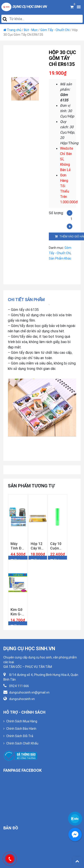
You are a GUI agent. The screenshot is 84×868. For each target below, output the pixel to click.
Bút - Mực (31, 30)
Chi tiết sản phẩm (26, 300)
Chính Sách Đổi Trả (20, 736)
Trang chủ (14, 30)
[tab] (28, 300)
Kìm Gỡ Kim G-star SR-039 (17, 612)
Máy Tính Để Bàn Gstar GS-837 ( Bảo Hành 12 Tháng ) (18, 546)
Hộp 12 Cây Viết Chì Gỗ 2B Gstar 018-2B (38, 546)
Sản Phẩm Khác (60, 258)
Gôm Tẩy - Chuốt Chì (55, 30)
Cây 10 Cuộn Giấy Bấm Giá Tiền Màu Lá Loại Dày (57, 546)
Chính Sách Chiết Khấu (22, 743)
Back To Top (77, 861)
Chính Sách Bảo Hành (21, 729)
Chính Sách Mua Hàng (22, 721)
